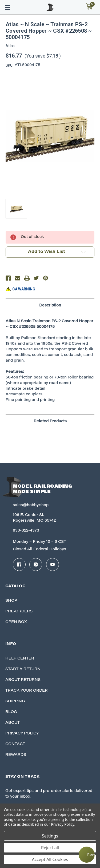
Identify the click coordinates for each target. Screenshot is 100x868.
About (13, 723)
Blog (11, 712)
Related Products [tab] (50, 422)
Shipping (15, 702)
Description (50, 306)
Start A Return (23, 669)
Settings (50, 836)
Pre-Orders (19, 612)
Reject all (50, 848)
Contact (15, 744)
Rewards (16, 755)
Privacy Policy (22, 734)
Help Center (20, 659)
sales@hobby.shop (31, 505)
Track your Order (27, 691)
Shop (11, 601)
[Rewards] (87, 855)
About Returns (23, 680)
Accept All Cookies (50, 859)
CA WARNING (24, 289)
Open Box (16, 622)
